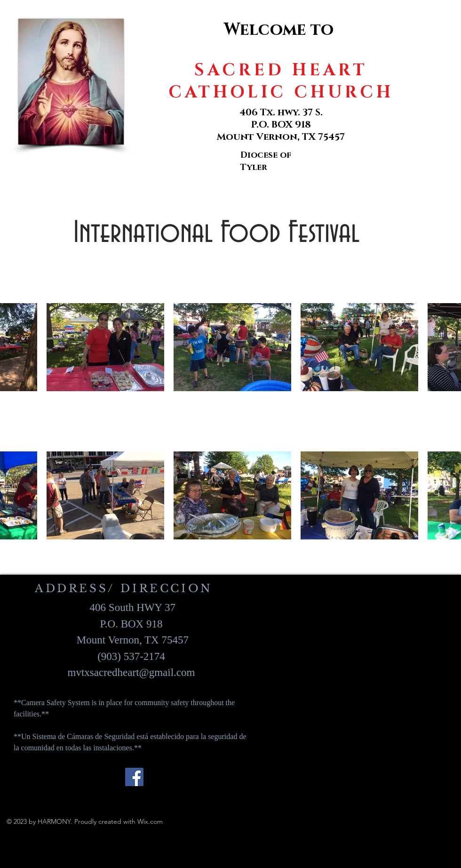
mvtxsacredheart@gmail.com (131, 672)
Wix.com (150, 821)
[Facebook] (134, 777)
